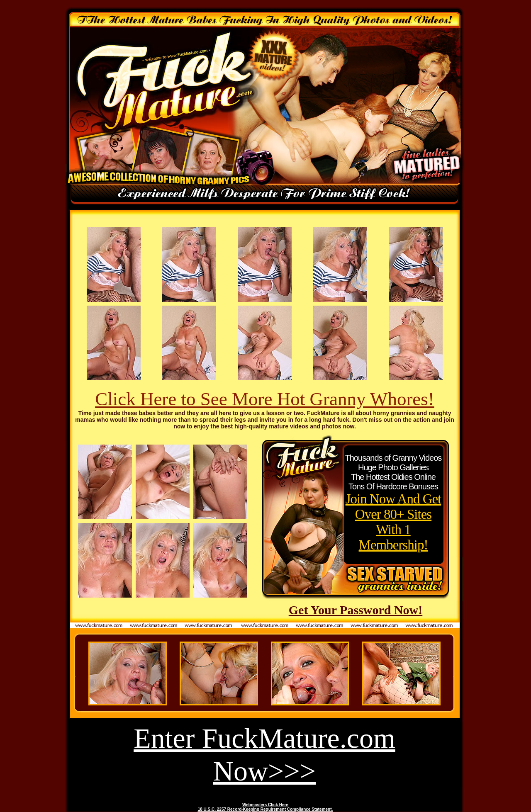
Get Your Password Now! (356, 610)
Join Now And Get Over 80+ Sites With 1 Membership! (393, 522)
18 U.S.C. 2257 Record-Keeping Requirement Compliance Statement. (265, 809)
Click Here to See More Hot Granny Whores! (265, 399)
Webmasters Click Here (265, 805)
